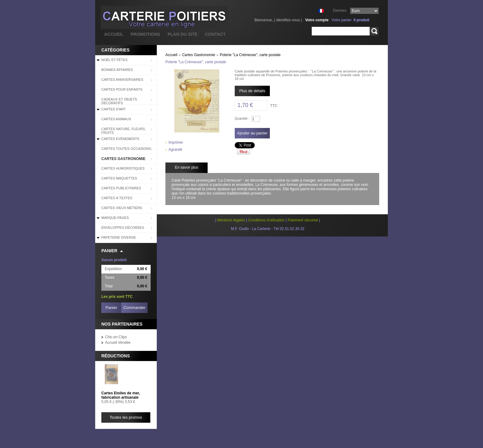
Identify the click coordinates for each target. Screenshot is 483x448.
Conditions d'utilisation (266, 220)
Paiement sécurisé (303, 220)
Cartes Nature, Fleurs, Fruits (124, 131)
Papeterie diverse (119, 237)
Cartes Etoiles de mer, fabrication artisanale (121, 395)
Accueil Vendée (118, 343)
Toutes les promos (126, 417)
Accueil (171, 55)
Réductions (116, 356)
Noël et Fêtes (114, 60)
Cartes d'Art (114, 109)
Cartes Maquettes (119, 178)
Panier (109, 251)
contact (215, 34)
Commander (135, 308)
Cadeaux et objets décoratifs (119, 101)
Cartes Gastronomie (123, 159)
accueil (114, 34)
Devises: (340, 10)
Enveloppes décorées (123, 228)
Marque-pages (115, 218)
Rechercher (374, 31)
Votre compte (317, 20)
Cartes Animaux (116, 119)
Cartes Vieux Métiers (122, 208)
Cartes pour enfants (122, 89)
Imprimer (176, 142)
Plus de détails (252, 91)
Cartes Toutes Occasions (126, 149)
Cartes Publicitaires (121, 188)
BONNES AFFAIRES (117, 70)
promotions (145, 34)
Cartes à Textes (117, 198)
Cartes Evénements (120, 139)
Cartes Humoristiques (123, 168)
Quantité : (242, 118)
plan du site (183, 34)
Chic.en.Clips (116, 337)
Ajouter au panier (252, 133)
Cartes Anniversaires (122, 80)
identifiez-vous (288, 20)
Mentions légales (231, 220)
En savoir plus (187, 167)
